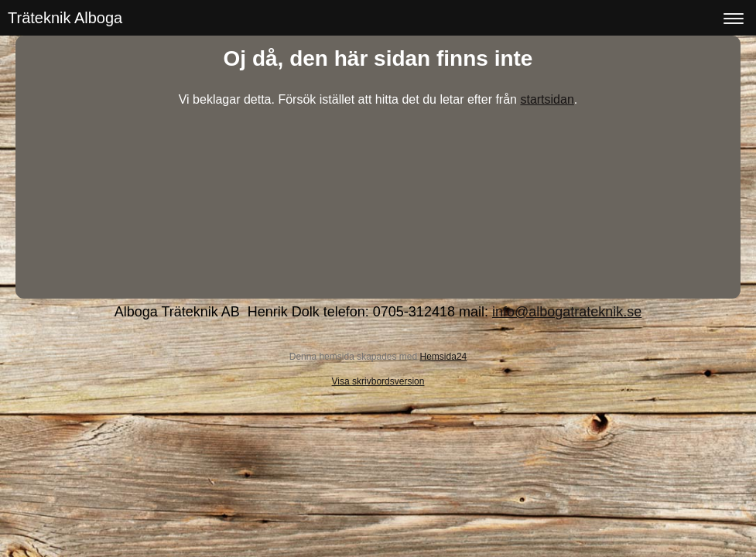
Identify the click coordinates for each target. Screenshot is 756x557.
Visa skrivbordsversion (378, 381)
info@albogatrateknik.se (567, 312)
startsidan (547, 99)
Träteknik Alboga (65, 18)
